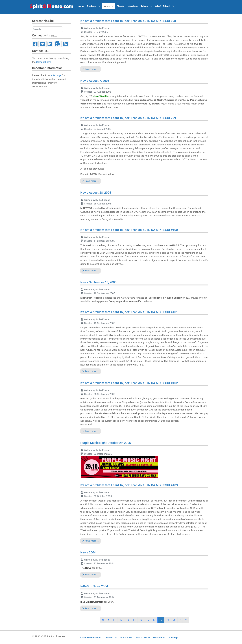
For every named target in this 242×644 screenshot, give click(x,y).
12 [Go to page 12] (121, 620)
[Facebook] (35, 44)
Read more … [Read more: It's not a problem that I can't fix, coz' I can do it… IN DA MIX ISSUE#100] (90, 271)
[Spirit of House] (51, 7)
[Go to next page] (180, 620)
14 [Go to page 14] (134, 620)
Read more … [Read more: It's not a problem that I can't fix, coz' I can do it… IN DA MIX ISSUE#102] (90, 431)
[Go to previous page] (108, 620)
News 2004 (88, 552)
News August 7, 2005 (95, 81)
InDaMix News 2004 (94, 586)
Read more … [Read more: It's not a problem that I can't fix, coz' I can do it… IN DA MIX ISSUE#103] (90, 541)
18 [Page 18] (161, 620)
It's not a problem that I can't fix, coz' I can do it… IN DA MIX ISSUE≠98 (128, 21)
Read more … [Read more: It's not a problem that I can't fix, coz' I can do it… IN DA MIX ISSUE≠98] (90, 69)
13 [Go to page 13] (128, 620)
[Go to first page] (103, 620)
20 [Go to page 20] (174, 620)
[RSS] (66, 44)
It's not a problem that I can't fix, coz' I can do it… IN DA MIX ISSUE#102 (129, 383)
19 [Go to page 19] (168, 620)
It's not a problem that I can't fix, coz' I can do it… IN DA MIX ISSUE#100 (129, 230)
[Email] (58, 44)
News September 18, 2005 (98, 282)
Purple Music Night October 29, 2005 (106, 443)
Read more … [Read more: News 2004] (90, 575)
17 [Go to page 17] (154, 620)
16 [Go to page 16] (148, 620)
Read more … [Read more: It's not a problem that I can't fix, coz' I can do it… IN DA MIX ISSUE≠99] (90, 181)
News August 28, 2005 (96, 193)
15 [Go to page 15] (141, 620)
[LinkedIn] (50, 44)
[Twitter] (43, 44)
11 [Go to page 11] (114, 620)
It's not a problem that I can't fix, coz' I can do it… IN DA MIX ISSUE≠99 (128, 118)
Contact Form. (44, 62)
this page (56, 75)
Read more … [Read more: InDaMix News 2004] (90, 608)
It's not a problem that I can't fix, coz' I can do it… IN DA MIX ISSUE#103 (129, 485)
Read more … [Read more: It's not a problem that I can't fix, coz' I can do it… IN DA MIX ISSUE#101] (90, 371)
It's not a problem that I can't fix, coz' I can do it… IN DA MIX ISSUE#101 (129, 312)
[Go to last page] (186, 620)
